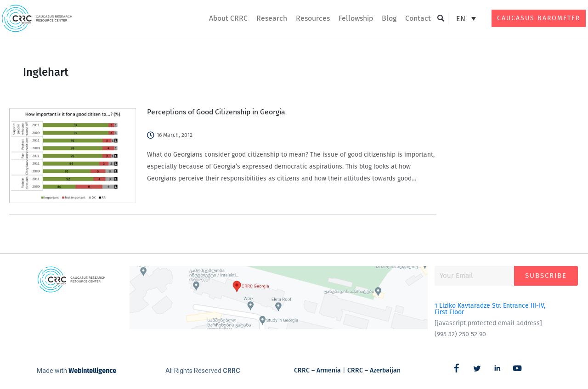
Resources (313, 18)
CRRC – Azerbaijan (374, 370)
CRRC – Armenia (317, 370)
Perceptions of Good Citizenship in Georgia (216, 112)
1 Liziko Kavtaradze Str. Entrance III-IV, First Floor (490, 309)
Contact (418, 18)
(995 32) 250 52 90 (460, 334)
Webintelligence (92, 371)
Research (272, 18)
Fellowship (356, 18)
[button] (441, 19)
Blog (389, 18)
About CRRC (228, 18)
